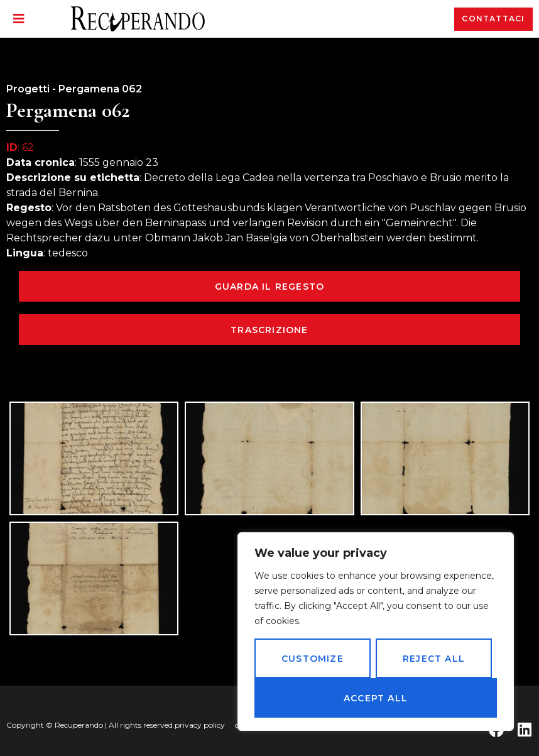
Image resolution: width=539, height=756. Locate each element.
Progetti (28, 89)
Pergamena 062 (100, 89)
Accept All (376, 698)
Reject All (434, 659)
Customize (313, 659)
